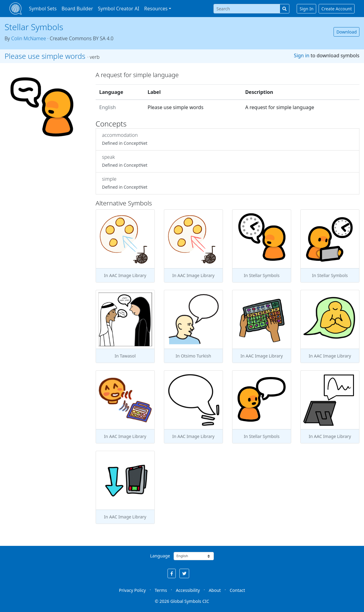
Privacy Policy (132, 590)
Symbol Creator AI (118, 9)
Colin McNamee (29, 38)
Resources (156, 9)
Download (346, 32)
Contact (237, 590)
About (215, 590)
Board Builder (77, 9)
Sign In (306, 9)
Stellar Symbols (34, 27)
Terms (161, 590)
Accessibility (188, 590)
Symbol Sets (43, 9)
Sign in (302, 55)
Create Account (337, 9)
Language (160, 556)
